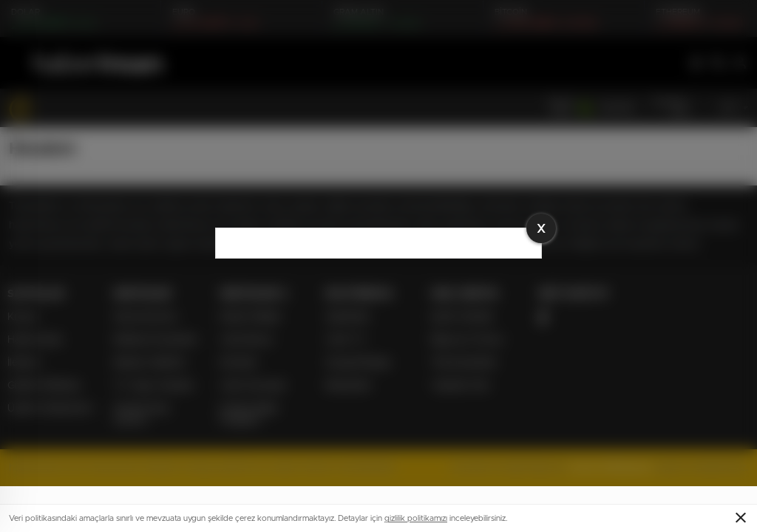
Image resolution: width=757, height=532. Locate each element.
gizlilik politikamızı (416, 518)
